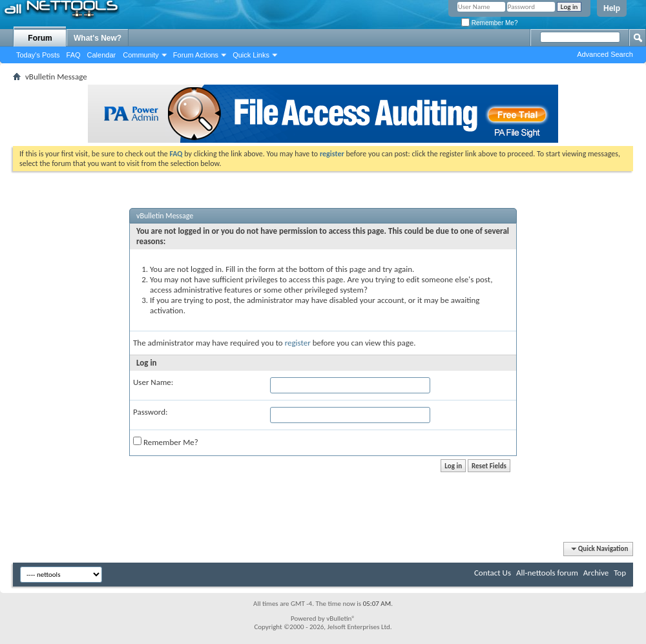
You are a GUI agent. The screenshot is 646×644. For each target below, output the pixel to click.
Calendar (102, 55)
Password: (150, 412)
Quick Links (251, 55)
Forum (40, 38)
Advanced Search (605, 54)
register (298, 343)
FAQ (74, 55)
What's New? (98, 38)
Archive (596, 573)
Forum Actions (196, 55)
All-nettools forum (547, 573)
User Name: (153, 382)
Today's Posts (38, 55)
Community (141, 55)
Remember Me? (489, 23)
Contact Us (493, 573)
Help (612, 8)
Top (620, 573)
